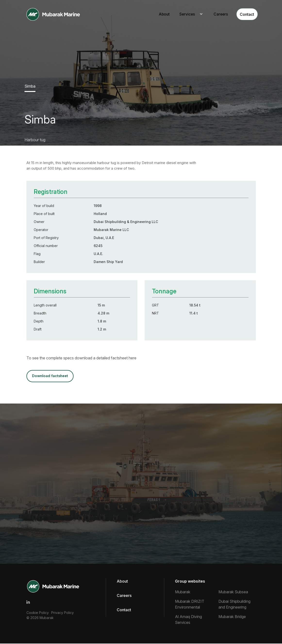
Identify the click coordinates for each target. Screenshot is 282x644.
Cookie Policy (38, 613)
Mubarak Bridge (232, 617)
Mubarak (47, 618)
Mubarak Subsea (233, 592)
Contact (244, 14)
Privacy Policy (62, 613)
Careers (216, 14)
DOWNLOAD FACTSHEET (51, 376)
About (158, 14)
